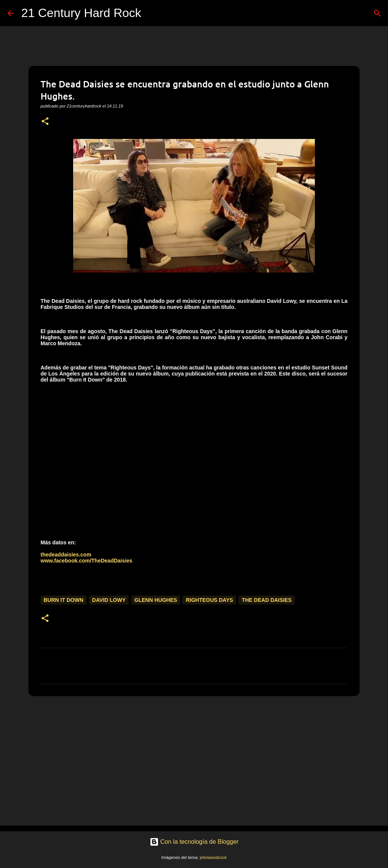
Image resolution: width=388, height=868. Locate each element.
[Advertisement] (194, 760)
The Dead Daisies (267, 600)
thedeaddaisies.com (66, 555)
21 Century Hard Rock (81, 13)
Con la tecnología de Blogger (194, 842)
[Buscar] (152, 13)
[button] (45, 122)
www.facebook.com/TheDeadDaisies (86, 561)
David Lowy (109, 600)
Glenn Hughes (156, 600)
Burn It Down (63, 600)
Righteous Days (209, 600)
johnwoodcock (213, 857)
